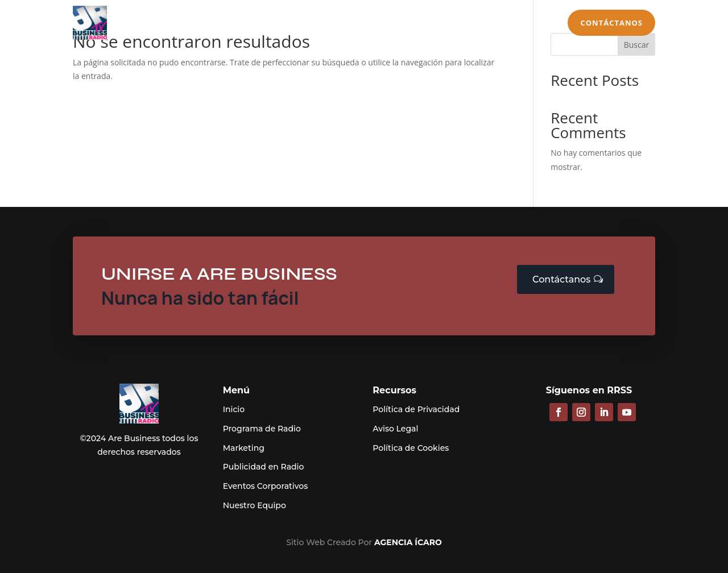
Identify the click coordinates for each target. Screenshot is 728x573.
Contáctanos (611, 23)
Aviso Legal (395, 429)
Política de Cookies (411, 448)
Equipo (519, 24)
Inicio (121, 24)
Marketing (354, 24)
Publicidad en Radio (279, 24)
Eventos (407, 24)
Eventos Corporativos (266, 486)
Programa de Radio (185, 24)
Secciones (459, 24)
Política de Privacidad (416, 409)
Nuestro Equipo (255, 505)
